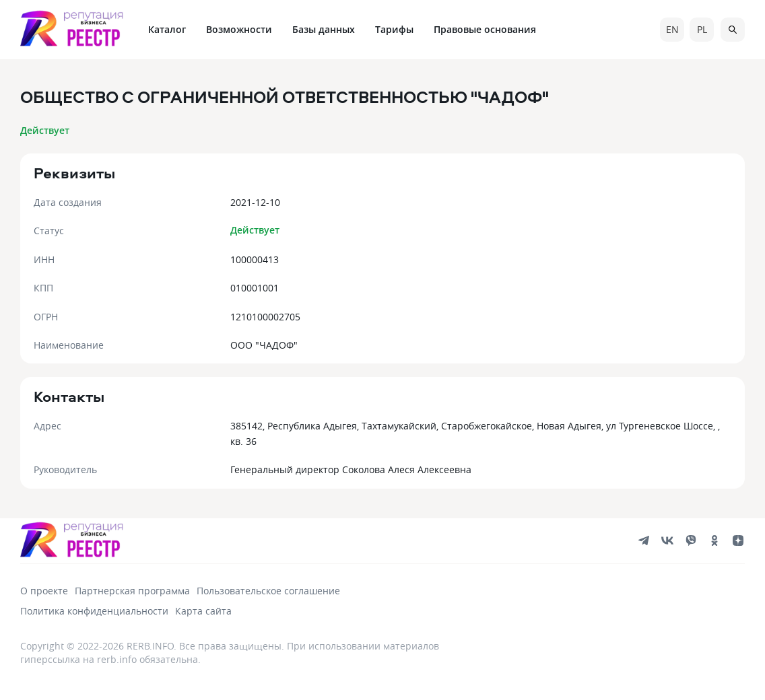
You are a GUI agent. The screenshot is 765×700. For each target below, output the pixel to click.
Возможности (239, 29)
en (672, 29)
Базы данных (324, 29)
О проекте (44, 591)
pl (702, 29)
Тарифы (394, 29)
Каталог (167, 29)
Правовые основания (485, 29)
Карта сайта (203, 611)
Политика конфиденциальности (94, 611)
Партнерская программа (132, 591)
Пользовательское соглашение (268, 591)
